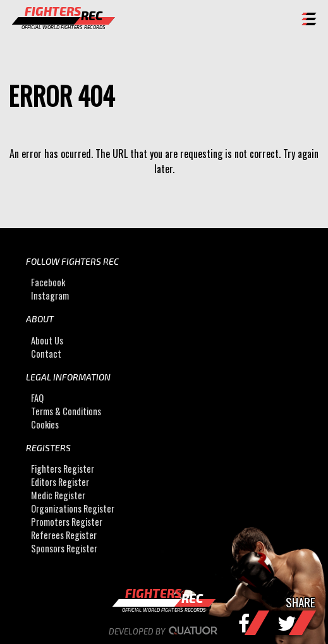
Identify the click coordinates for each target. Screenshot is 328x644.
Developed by (164, 631)
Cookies (45, 424)
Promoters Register (67, 522)
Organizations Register (73, 508)
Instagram (50, 295)
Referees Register (64, 535)
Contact (46, 354)
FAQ (37, 398)
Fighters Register (63, 469)
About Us (47, 340)
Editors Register (60, 482)
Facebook (48, 282)
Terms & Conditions (66, 411)
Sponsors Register (64, 548)
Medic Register (58, 495)
